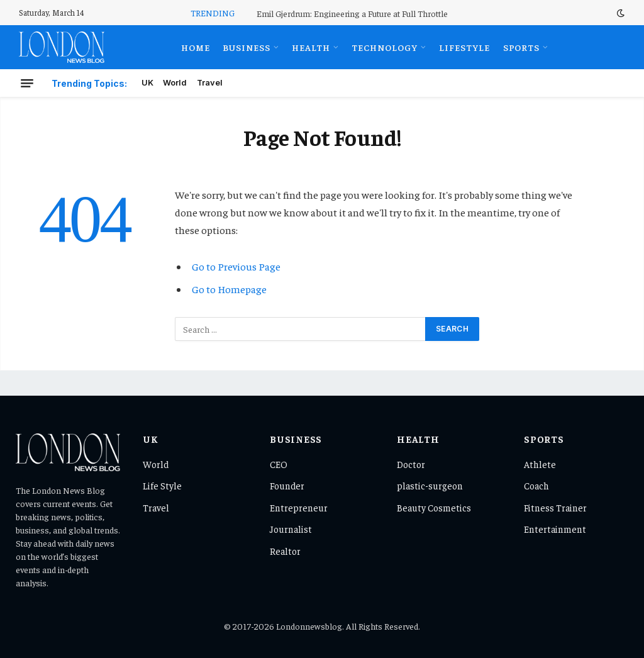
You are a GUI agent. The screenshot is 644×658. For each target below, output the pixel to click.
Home (196, 47)
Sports (522, 47)
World (175, 83)
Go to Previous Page (236, 266)
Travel (210, 83)
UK (147, 83)
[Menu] (27, 83)
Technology (385, 47)
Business (247, 47)
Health (311, 47)
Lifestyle (464, 47)
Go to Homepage (229, 289)
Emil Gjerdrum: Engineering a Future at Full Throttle (352, 13)
